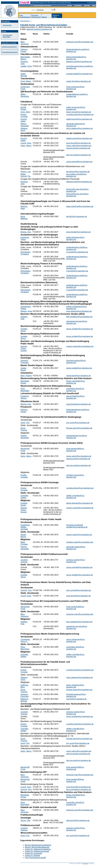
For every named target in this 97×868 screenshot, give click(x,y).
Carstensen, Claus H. (26, 640)
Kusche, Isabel (24, 120)
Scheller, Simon (24, 330)
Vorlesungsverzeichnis (9, 47)
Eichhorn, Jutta (24, 63)
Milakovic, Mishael (25, 700)
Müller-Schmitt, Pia (25, 175)
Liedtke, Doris (26, 66)
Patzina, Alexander (25, 548)
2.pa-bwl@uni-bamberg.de (77, 252)
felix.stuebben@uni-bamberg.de (79, 317)
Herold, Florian (24, 108)
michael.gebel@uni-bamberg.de (79, 74)
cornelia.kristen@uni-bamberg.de (80, 114)
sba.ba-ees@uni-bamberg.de (78, 148)
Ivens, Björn (25, 112)
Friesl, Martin (26, 81)
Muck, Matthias (24, 218)
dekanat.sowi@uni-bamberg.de (39, 29)
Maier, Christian (24, 543)
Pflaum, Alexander (25, 125)
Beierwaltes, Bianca (26, 58)
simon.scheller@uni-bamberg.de (80, 329)
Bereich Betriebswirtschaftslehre (38, 845)
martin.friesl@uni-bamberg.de (78, 81)
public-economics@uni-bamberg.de (76, 108)
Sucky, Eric (25, 423)
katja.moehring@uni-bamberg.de (80, 206)
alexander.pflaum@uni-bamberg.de (76, 125)
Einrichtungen (25, 21)
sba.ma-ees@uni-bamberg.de (79, 155)
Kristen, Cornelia (24, 116)
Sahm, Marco (26, 146)
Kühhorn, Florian (24, 50)
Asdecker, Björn (25, 686)
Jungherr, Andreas (24, 561)
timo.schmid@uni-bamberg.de (79, 590)
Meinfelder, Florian (25, 382)
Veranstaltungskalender (10, 52)
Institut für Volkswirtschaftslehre (38, 849)
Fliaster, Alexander (25, 437)
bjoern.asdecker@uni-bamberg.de (75, 686)
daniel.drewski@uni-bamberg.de (80, 503)
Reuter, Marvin (24, 536)
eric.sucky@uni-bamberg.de (78, 423)
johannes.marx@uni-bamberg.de (80, 42)
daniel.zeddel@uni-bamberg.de (79, 368)
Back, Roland (26, 376)
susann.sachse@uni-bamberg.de (80, 346)
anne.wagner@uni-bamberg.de (79, 311)
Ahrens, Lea (26, 172)
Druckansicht (7, 25)
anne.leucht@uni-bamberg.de (78, 143)
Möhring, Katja (24, 207)
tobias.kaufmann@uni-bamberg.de (76, 238)
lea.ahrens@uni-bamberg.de (78, 172)
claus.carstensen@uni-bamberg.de (76, 640)
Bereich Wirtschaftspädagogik (37, 847)
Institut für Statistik (32, 856)
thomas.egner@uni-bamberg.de (79, 428)
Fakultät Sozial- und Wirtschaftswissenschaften (44, 25)
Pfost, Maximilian (25, 390)
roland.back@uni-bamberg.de (78, 376)
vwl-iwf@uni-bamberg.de (76, 699)
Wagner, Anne (26, 311)
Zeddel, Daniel (24, 369)
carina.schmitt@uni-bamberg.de (79, 162)
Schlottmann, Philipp (26, 308)
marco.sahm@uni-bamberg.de (79, 146)
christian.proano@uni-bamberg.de (75, 476)
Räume (44, 17)
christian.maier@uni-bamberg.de (80, 542)
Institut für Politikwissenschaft (37, 851)
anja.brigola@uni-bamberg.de (78, 232)
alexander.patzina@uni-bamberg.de (76, 548)
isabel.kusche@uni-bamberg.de (79, 119)
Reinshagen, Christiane (26, 253)
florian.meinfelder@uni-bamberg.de (76, 382)
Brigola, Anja (26, 232)
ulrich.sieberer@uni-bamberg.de (80, 128)
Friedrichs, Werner (25, 397)
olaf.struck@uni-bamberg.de (78, 820)
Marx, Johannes (25, 43)
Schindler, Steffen (25, 497)
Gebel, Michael (24, 75)
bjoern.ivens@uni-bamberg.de (79, 112)
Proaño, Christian (24, 476)
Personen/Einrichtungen (36, 16)
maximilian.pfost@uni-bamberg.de (75, 390)
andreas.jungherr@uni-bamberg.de (76, 561)
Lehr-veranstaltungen (25, 16)
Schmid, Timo (26, 590)
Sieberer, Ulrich (24, 129)
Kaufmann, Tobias (25, 238)
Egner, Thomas (24, 429)
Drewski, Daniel (24, 504)
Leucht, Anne (26, 143)
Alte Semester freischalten (8, 36)
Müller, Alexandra (25, 95)
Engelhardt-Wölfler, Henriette (25, 527)
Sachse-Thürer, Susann (24, 348)
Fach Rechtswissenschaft (35, 858)
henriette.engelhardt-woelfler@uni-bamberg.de (77, 526)
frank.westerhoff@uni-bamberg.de (75, 450)
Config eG (85, 864)
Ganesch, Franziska (25, 362)
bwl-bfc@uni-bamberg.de (77, 217)
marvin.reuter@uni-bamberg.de (79, 535)
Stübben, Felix (24, 318)
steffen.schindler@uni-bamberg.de (75, 497)
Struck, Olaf (25, 820)
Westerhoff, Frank (25, 450)
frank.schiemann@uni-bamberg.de (76, 88)
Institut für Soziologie (33, 853)
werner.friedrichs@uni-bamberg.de (76, 397)
